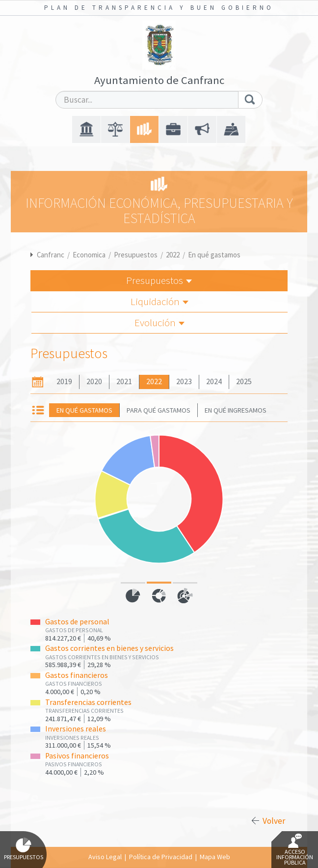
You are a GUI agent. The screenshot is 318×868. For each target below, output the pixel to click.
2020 (94, 381)
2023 (184, 381)
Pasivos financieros (77, 756)
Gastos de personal (77, 622)
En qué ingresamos (236, 410)
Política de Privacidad (161, 857)
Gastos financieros (77, 675)
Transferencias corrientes (88, 702)
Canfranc (51, 255)
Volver (274, 821)
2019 (64, 381)
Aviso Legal (105, 857)
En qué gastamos (214, 255)
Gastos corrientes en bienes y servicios (109, 648)
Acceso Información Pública (295, 850)
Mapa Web (215, 857)
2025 (244, 381)
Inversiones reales (76, 729)
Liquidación (159, 301)
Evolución (159, 322)
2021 (124, 381)
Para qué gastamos (159, 410)
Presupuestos (136, 255)
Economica (89, 255)
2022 (173, 255)
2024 (214, 381)
